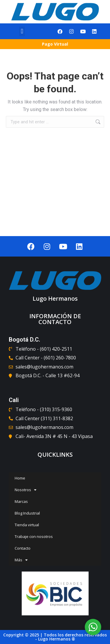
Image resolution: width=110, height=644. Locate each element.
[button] (22, 31)
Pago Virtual (55, 44)
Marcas (21, 501)
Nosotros (26, 490)
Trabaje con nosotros (34, 536)
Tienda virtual (27, 525)
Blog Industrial (27, 513)
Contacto (23, 548)
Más (21, 560)
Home (20, 478)
